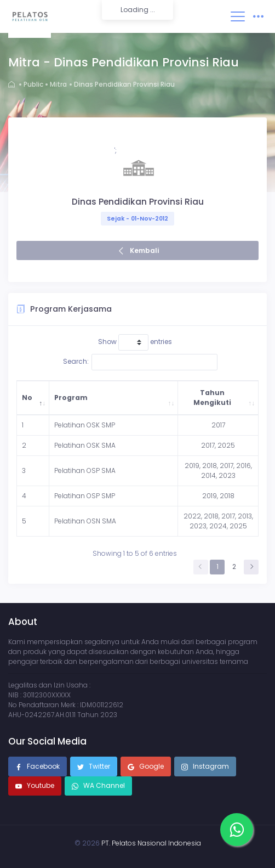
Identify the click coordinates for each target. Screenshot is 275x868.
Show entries (135, 342)
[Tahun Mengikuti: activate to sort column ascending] (218, 398)
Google (146, 767)
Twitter (94, 767)
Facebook (38, 767)
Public (33, 84)
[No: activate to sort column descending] (33, 398)
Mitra (58, 84)
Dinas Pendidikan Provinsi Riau (124, 84)
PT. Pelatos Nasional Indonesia (151, 843)
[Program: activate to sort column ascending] (114, 398)
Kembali (144, 250)
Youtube (35, 786)
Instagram (205, 767)
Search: (140, 362)
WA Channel (103, 785)
